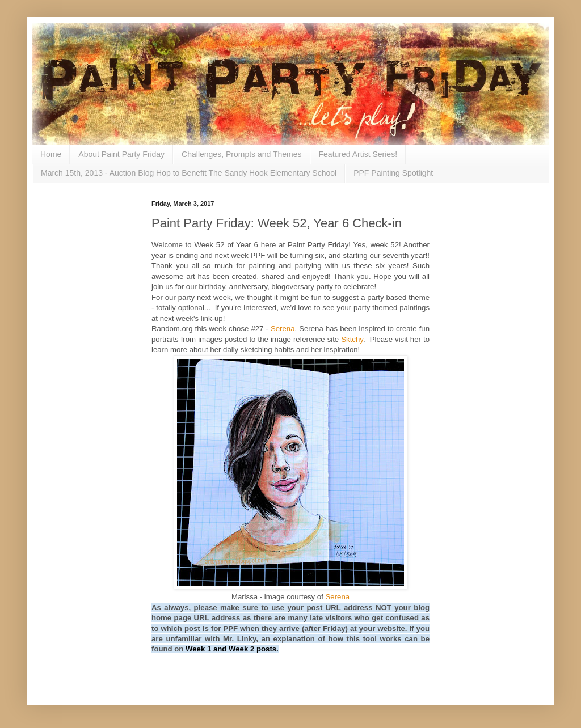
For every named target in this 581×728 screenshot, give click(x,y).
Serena (283, 329)
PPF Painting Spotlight (393, 173)
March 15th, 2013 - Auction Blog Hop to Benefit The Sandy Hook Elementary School (189, 173)
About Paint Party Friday (121, 154)
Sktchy (352, 339)
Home (51, 154)
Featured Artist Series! (358, 154)
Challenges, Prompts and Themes (241, 154)
